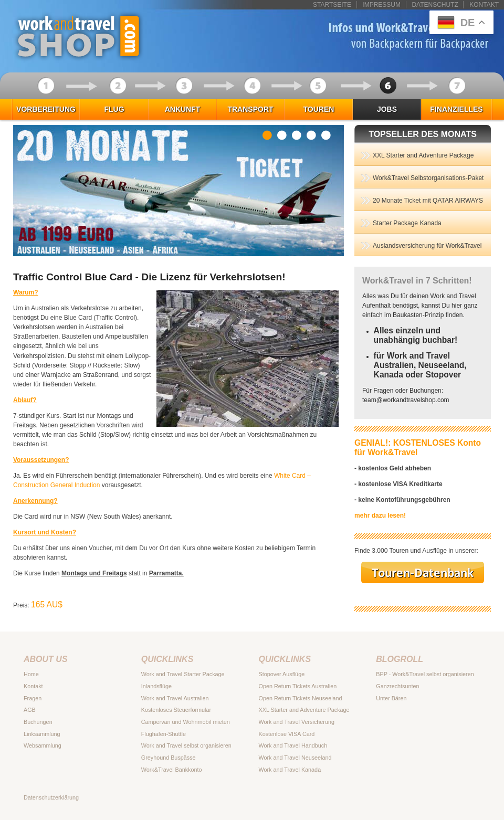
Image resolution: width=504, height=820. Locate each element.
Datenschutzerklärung (51, 797)
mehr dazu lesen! (380, 516)
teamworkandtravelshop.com (406, 400)
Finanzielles (456, 109)
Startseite (332, 5)
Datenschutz (435, 5)
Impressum (381, 5)
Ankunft (183, 109)
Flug (114, 109)
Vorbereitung (46, 109)
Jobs (387, 109)
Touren (319, 109)
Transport (250, 109)
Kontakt (484, 5)
